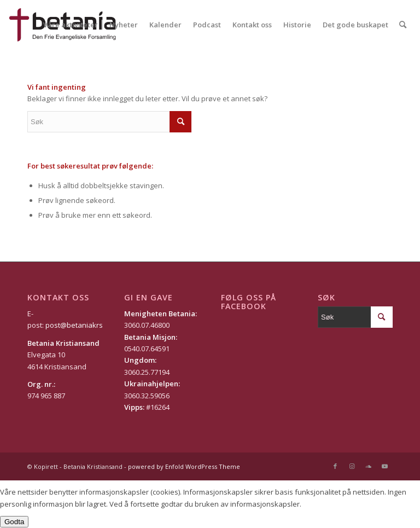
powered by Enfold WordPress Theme (184, 466)
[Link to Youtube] (384, 466)
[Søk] (403, 25)
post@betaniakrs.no (79, 325)
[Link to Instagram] (352, 466)
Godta (14, 522)
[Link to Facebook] (335, 466)
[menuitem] (71, 25)
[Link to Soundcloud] (368, 466)
